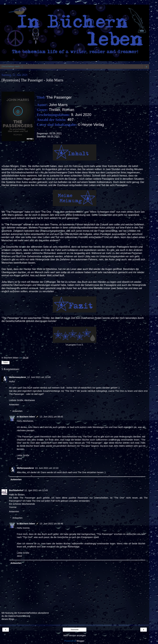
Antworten (14, 405)
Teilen (6, 363)
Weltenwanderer (18, 377)
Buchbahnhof (16, 490)
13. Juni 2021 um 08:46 (51, 524)
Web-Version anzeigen (75, 635)
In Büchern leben (26, 417)
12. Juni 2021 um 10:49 (39, 377)
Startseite (75, 630)
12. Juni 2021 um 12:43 (36, 490)
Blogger (81, 641)
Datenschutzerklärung (19, 616)
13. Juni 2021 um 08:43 (51, 417)
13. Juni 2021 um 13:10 (47, 468)
